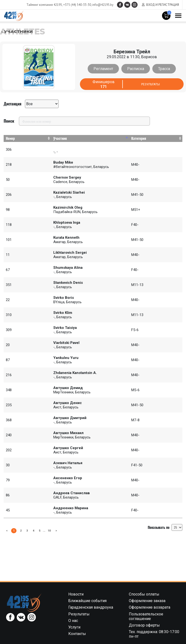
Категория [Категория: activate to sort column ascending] (139, 138)
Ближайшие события (87, 601)
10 (53, 530)
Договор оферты (144, 625)
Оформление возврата (150, 607)
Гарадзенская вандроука (91, 607)
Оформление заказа (147, 601)
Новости (76, 594)
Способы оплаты (144, 594)
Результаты (151, 84)
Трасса (162, 69)
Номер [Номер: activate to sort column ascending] (10, 138)
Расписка (136, 69)
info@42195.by (99, 5)
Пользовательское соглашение (146, 616)
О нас (73, 621)
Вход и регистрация (163, 5)
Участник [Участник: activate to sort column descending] (60, 138)
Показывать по (165, 527)
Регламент (105, 69)
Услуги (74, 627)
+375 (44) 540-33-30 (74, 5)
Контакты (77, 634)
